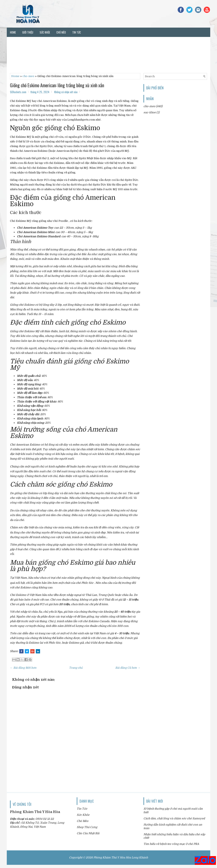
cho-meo (28, 76)
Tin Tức (82, 809)
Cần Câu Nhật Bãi (88, 833)
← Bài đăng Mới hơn (23, 668)
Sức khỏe (45, 32)
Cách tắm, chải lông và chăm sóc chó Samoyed (174, 818)
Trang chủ (76, 668)
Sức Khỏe (83, 815)
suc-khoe (150, 112)
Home (13, 32)
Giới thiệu (28, 32)
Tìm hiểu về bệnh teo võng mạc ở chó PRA (171, 844)
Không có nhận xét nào (66, 92)
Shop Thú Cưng (87, 827)
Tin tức (77, 32)
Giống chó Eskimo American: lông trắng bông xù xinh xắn (57, 85)
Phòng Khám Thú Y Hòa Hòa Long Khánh (121, 857)
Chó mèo (61, 32)
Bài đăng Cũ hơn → (128, 668)
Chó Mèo (83, 821)
